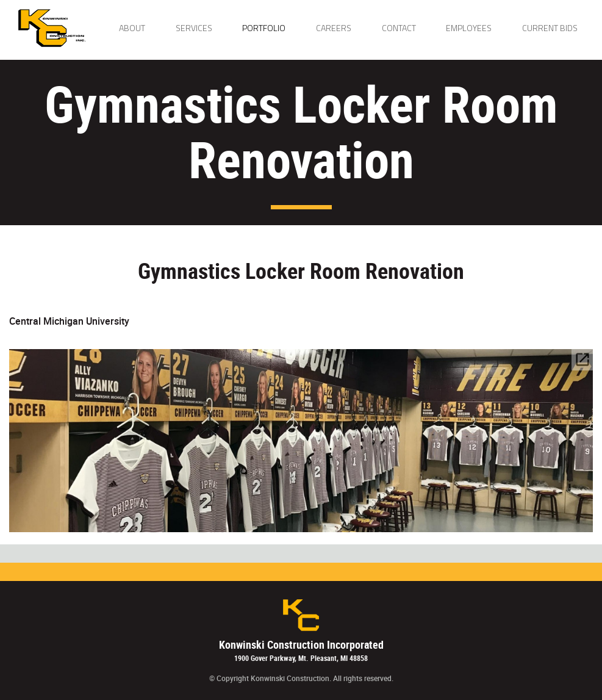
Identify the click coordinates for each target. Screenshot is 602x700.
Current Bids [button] (550, 28)
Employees (469, 28)
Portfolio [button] (264, 28)
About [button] (132, 28)
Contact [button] (399, 28)
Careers (334, 28)
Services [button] (194, 28)
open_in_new (582, 359)
